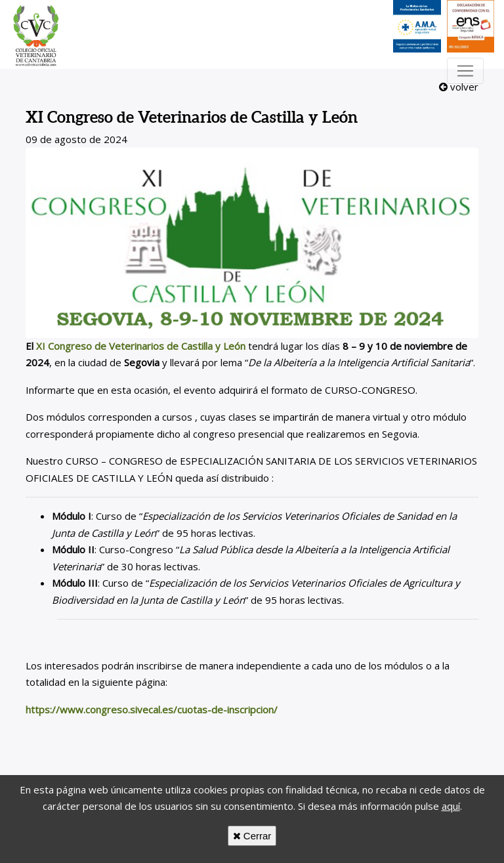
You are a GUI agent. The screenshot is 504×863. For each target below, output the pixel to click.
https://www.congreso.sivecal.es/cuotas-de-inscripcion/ (152, 709)
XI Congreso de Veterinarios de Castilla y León (141, 346)
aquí (451, 806)
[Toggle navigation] (465, 71)
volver (459, 87)
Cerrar (252, 836)
